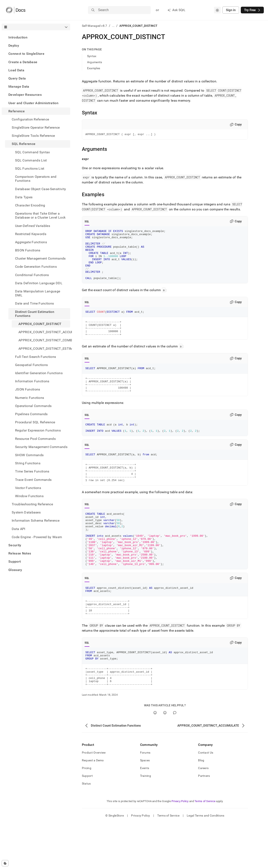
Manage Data (19, 86)
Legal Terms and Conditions (206, 861)
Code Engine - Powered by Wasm (37, 537)
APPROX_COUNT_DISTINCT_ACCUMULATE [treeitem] (44, 332)
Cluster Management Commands (40, 258)
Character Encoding (30, 205)
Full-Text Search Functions (35, 357)
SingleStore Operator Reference (36, 127)
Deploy (14, 45)
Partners (204, 821)
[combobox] (217, 10)
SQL (87, 222)
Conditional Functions (32, 275)
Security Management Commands (41, 447)
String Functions (28, 463)
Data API (19, 529)
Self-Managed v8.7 (95, 26)
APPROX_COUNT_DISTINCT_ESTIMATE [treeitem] (44, 349)
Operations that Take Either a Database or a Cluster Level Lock (40, 215)
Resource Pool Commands (35, 439)
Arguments (95, 62)
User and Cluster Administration (33, 103)
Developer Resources (25, 95)
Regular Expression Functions (38, 430)
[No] (165, 758)
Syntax (92, 56)
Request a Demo (93, 805)
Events (145, 813)
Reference (17, 111)
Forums (145, 798)
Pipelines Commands (31, 414)
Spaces (145, 805)
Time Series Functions (32, 471)
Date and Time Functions (34, 303)
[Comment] (175, 758)
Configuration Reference (30, 119)
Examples (94, 68)
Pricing (87, 813)
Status (86, 829)
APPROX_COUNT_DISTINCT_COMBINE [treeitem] (44, 340)
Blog (201, 805)
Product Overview (94, 798)
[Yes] (155, 758)
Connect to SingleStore (26, 54)
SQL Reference (24, 144)
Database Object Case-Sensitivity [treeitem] (41, 189)
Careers (203, 813)
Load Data (16, 70)
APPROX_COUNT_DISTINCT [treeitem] (40, 324)
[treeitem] (36, 37)
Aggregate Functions (31, 242)
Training (146, 821)
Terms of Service (205, 846)
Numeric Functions (30, 398)
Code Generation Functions (36, 267)
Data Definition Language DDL (39, 283)
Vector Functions (28, 488)
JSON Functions (28, 389)
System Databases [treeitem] (26, 512)
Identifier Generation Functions (39, 373)
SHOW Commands (29, 455)
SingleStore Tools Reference (33, 136)
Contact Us (206, 798)
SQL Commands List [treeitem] (31, 160)
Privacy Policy (180, 846)
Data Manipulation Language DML (38, 293)
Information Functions (32, 381)
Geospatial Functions (31, 365)
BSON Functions (28, 250)
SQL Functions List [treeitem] (30, 168)
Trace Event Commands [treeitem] (33, 480)
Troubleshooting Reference (32, 504)
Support (15, 561)
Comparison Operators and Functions (36, 179)
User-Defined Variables (33, 226)
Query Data (17, 78)
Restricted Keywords (31, 234)
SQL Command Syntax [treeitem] (33, 152)
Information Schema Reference (36, 520)
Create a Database (23, 62)
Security (15, 545)
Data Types (24, 197)
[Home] (16, 10)
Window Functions (29, 496)
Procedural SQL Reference (35, 422)
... (113, 26)
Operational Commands (33, 406)
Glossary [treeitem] (15, 570)
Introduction (18, 37)
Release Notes (20, 553)
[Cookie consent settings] (5, 863)
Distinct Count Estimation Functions (35, 314)
